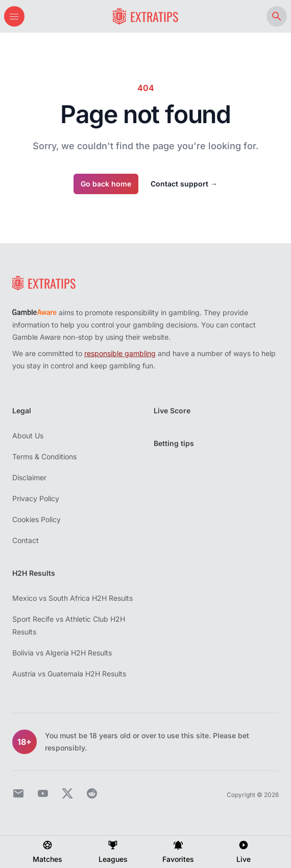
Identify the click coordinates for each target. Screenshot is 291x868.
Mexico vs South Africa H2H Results (72, 598)
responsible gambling (120, 353)
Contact (26, 540)
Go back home (106, 184)
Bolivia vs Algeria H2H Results (62, 653)
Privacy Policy (36, 498)
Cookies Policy (37, 519)
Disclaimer (29, 477)
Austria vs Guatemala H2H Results (69, 674)
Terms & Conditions (44, 456)
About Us (28, 436)
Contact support (184, 184)
